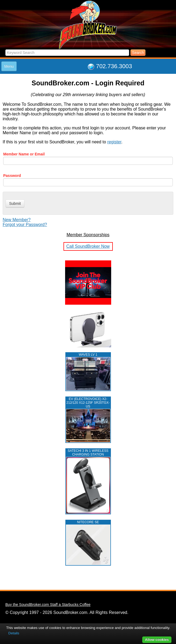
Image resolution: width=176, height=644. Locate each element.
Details (14, 633)
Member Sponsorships (88, 235)
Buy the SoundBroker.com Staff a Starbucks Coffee (48, 605)
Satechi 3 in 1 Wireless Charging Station (88, 453)
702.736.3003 (114, 66)
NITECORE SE (88, 522)
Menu (9, 66)
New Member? (17, 220)
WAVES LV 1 (88, 355)
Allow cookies (157, 640)
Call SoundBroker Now (88, 246)
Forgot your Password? (25, 225)
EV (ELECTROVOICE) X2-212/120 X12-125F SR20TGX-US (88, 403)
